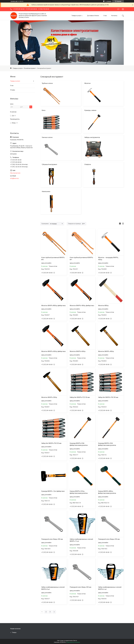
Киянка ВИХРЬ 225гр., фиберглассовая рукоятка (79, 492)
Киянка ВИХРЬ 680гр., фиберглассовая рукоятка (107, 492)
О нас (105, 16)
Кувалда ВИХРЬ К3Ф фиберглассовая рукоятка (107, 444)
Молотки (87, 83)
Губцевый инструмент (49, 164)
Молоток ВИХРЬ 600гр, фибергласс (54, 351)
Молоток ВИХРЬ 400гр (106, 351)
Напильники (46, 191)
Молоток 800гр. (103, 306)
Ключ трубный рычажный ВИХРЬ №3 (53, 259)
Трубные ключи (47, 83)
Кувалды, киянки (90, 110)
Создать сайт (14, 1)
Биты (44, 110)
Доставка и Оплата (93, 16)
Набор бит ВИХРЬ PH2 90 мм (108, 397)
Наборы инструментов (92, 137)
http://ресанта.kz (15, 173)
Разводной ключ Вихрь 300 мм (52, 539)
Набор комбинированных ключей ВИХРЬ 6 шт (110, 588)
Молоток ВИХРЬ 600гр (78, 351)
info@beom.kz (14, 178)
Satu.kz (75, 641)
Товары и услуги (76, 16)
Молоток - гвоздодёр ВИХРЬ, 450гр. (108, 259)
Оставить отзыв (118, 9)
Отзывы (13, 90)
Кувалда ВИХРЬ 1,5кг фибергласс (53, 491)
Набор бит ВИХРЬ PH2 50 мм (51, 443)
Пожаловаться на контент (73, 642)
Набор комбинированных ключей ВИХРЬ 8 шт (53, 588)
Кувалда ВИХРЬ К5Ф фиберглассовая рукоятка (79, 444)
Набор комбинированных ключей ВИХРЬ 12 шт (81, 540)
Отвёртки (88, 164)
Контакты (114, 16)
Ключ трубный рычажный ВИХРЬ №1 (81, 259)
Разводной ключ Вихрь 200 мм (80, 587)
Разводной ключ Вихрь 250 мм (109, 539)
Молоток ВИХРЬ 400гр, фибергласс (82, 306)
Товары (14, 632)
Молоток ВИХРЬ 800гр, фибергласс (54, 306)
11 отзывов (108, 1)
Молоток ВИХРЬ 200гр (49, 397)
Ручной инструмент (30, 68)
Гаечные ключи (47, 137)
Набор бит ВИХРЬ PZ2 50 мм (80, 397)
